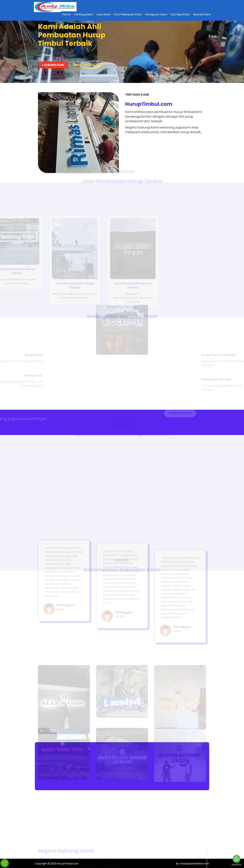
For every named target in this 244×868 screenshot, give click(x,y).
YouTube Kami (180, 15)
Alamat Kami (202, 15)
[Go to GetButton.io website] (237, 865)
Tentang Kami (83, 15)
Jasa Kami (103, 15)
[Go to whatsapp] (237, 859)
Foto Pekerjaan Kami (128, 15)
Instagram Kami (156, 15)
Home (66, 15)
